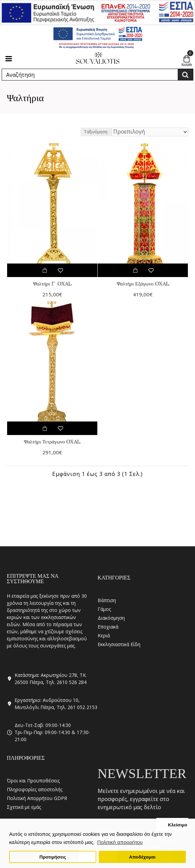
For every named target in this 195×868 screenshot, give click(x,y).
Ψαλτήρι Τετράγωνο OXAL (52, 442)
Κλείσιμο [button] (178, 825)
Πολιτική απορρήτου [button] (120, 842)
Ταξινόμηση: (96, 132)
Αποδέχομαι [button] (142, 857)
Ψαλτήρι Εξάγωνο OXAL (143, 284)
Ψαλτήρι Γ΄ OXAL (52, 284)
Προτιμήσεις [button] (53, 857)
